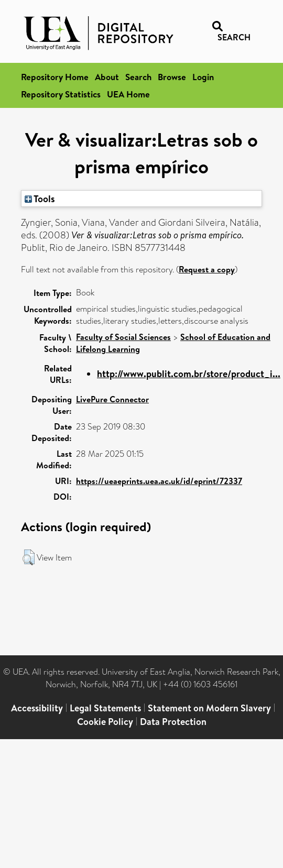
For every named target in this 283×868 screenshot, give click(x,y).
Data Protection (173, 722)
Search (138, 77)
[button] (29, 557)
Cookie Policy (105, 722)
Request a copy (207, 269)
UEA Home (128, 94)
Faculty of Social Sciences (123, 337)
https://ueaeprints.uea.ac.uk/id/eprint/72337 (159, 481)
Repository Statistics (61, 94)
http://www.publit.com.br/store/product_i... (189, 374)
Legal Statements (105, 708)
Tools (40, 199)
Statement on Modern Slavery (209, 708)
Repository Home (55, 77)
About (107, 77)
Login (203, 77)
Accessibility (37, 708)
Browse (172, 77)
